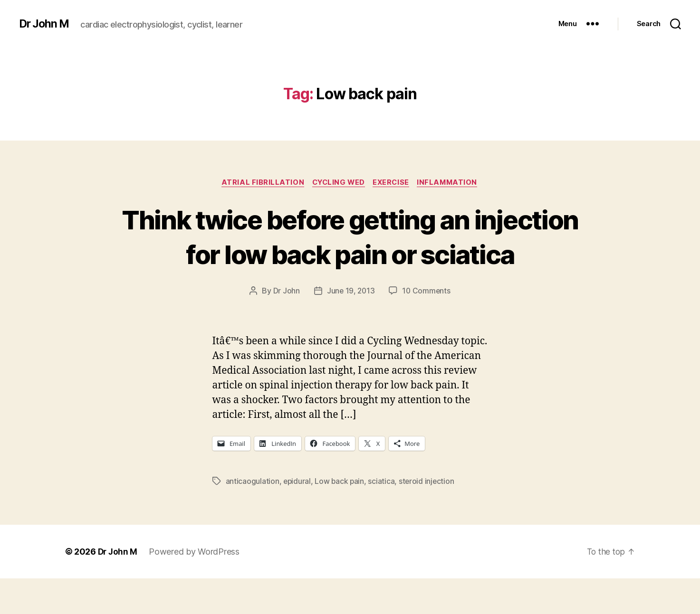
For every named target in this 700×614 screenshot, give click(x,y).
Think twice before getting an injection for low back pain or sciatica (350, 254)
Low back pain (341, 516)
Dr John (285, 326)
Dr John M (45, 24)
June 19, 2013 (350, 326)
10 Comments (427, 326)
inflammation (452, 183)
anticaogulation (253, 516)
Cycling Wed (338, 183)
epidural (297, 516)
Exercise (393, 183)
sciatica (383, 516)
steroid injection (429, 516)
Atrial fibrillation (259, 183)
